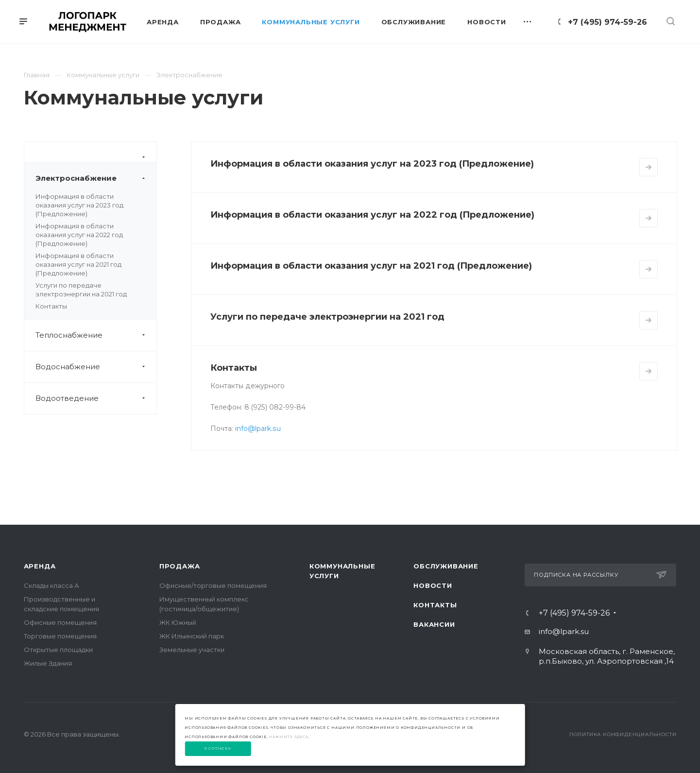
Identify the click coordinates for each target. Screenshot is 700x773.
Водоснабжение (96, 367)
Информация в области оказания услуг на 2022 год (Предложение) (79, 235)
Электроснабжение (96, 178)
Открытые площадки (58, 650)
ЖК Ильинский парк (192, 636)
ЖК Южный (178, 622)
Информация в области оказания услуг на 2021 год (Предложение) (78, 264)
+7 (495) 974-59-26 (607, 22)
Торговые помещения (60, 636)
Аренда (40, 566)
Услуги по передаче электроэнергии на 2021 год (327, 317)
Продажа (180, 566)
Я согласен (218, 749)
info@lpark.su (258, 429)
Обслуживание (446, 566)
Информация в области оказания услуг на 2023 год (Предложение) (79, 205)
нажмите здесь (288, 737)
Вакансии (434, 624)
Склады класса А (51, 585)
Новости (433, 585)
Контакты (51, 306)
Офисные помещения (60, 622)
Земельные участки (192, 650)
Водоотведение (96, 398)
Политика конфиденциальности (623, 734)
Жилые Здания (48, 663)
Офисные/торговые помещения (213, 585)
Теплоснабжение (96, 335)
